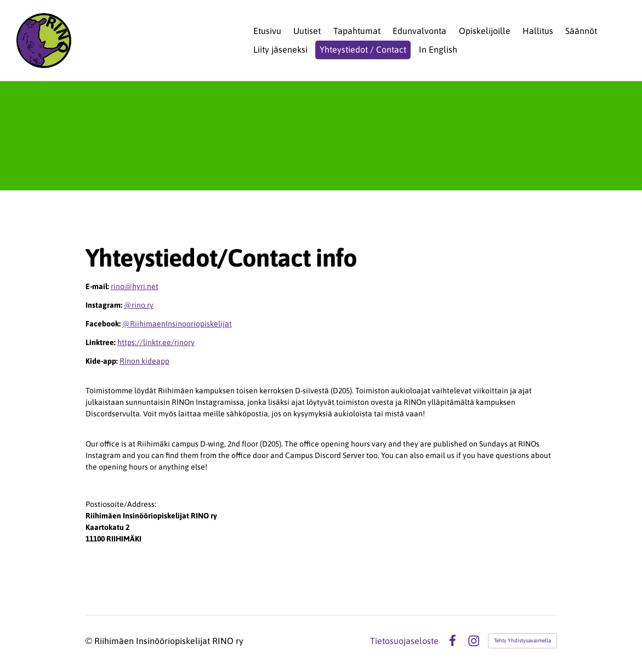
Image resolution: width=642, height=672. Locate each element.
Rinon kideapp (144, 361)
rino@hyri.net (135, 286)
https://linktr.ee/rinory (156, 342)
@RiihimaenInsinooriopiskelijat (177, 324)
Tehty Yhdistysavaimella (522, 640)
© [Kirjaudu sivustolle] (90, 641)
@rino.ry (139, 305)
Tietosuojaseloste (404, 641)
